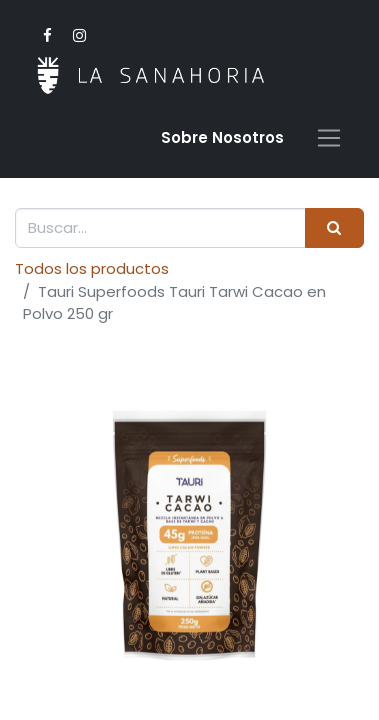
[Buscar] (334, 228)
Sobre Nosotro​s (222, 137)
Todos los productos (92, 268)
